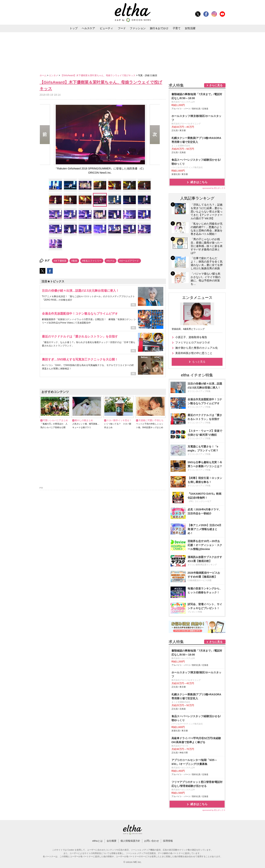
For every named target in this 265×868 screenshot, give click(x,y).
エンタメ (54, 75)
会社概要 (112, 841)
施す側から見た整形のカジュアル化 (197, 348)
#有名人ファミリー (92, 261)
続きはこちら (199, 182)
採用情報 (168, 841)
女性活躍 (190, 28)
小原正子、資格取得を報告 (191, 337)
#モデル (110, 261)
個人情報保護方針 (130, 841)
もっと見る (199, 362)
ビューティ (106, 28)
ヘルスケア (88, 28)
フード (122, 28)
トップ (74, 28)
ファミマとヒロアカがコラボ (193, 342)
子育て (177, 28)
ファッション (138, 28)
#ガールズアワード (129, 261)
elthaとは (97, 841)
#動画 (74, 261)
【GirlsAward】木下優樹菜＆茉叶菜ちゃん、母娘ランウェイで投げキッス (98, 75)
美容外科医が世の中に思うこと (194, 353)
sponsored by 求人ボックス (214, 188)
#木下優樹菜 (60, 261)
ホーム (43, 75)
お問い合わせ (152, 841)
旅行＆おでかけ (159, 28)
